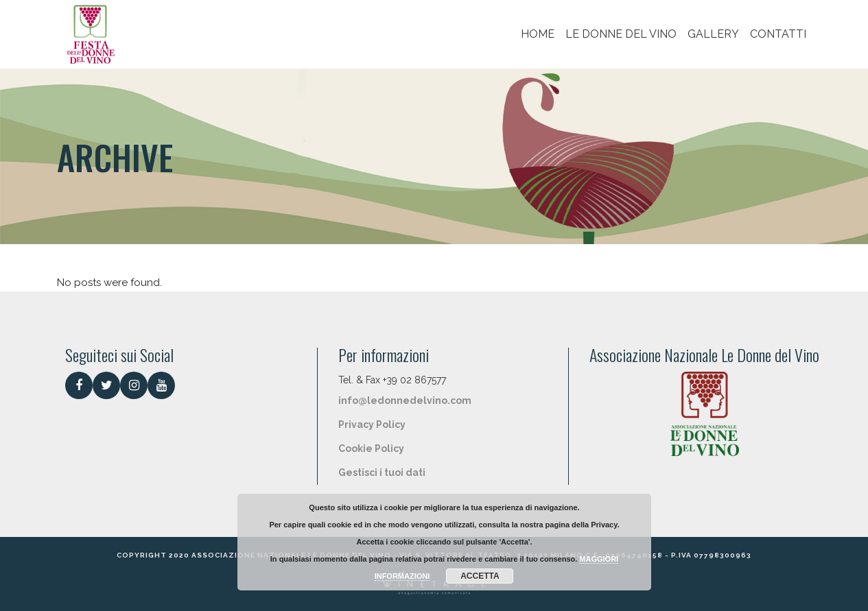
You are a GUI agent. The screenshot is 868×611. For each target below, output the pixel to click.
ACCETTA (480, 576)
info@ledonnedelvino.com (405, 400)
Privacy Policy (372, 424)
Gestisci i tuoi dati (382, 472)
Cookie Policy (371, 448)
